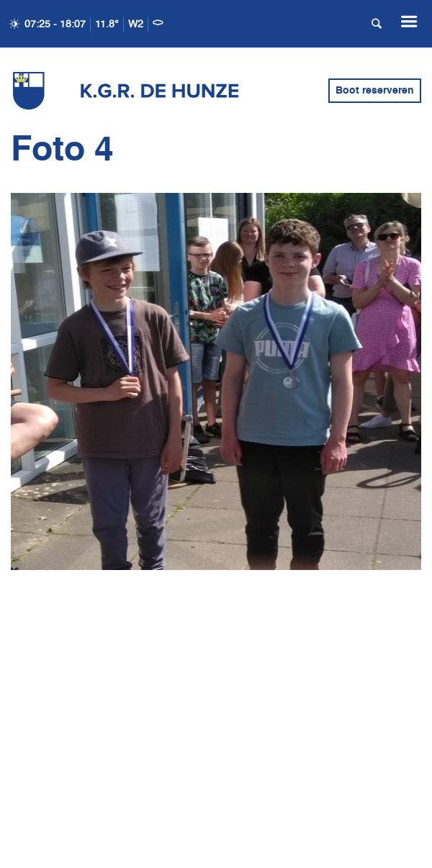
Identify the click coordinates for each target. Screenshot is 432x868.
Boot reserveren (375, 91)
